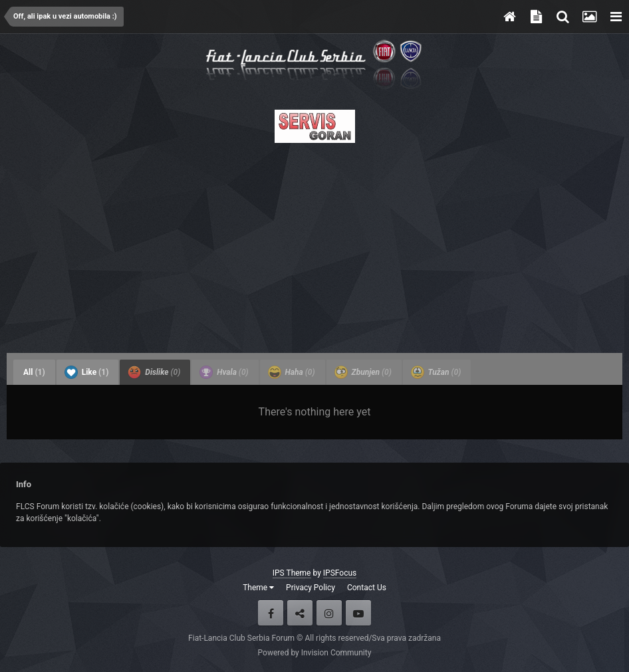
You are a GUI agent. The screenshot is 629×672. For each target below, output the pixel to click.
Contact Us (367, 588)
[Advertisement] (314, 244)
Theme (258, 588)
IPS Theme (292, 573)
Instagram (329, 613)
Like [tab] (87, 372)
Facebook (271, 613)
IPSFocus (340, 573)
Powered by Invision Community (315, 653)
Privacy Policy (311, 588)
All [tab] (34, 372)
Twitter (300, 613)
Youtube (358, 613)
